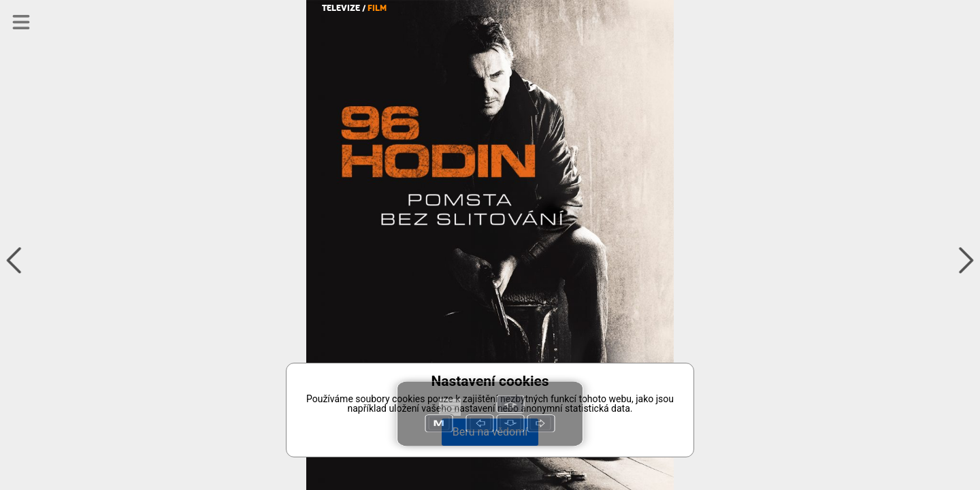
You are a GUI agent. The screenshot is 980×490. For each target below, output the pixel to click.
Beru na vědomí (490, 432)
